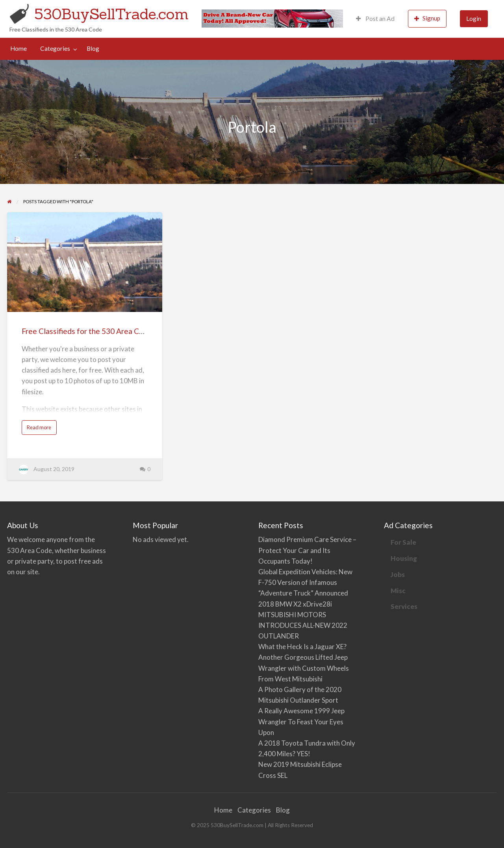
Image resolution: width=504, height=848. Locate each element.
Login (474, 19)
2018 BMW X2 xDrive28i (295, 604)
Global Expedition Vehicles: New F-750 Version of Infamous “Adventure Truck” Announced (305, 582)
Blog (93, 48)
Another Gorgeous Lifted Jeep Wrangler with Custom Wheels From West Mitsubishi (304, 668)
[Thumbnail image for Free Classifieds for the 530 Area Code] (84, 262)
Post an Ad (375, 19)
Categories (55, 48)
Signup (427, 18)
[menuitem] (375, 19)
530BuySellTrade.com (111, 14)
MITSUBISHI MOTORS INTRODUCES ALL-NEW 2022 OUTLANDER (303, 625)
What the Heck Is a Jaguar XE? (302, 647)
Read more (41, 429)
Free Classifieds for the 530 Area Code (87, 331)
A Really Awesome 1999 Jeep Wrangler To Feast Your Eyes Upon (301, 721)
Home (19, 48)
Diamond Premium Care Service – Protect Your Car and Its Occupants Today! (307, 550)
